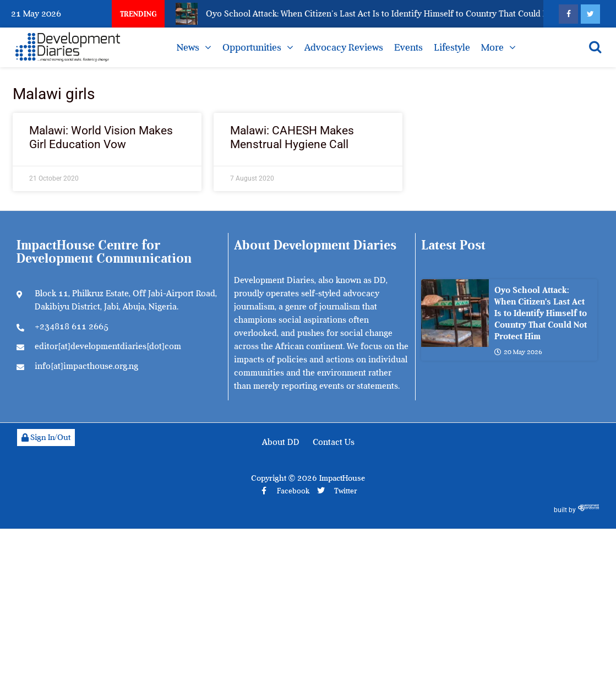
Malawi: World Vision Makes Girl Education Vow (101, 137)
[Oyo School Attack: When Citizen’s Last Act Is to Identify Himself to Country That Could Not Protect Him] (455, 313)
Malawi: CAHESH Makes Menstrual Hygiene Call (292, 137)
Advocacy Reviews (344, 47)
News (188, 47)
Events (408, 47)
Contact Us (334, 442)
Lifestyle (452, 47)
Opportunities (252, 47)
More (492, 47)
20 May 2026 (518, 352)
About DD (281, 442)
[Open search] (595, 47)
